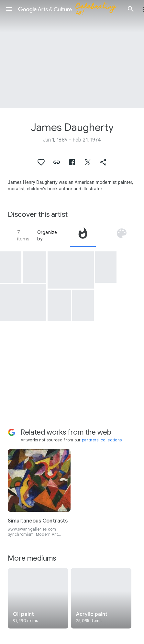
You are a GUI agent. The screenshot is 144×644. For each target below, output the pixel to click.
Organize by (47, 236)
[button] (9, 9)
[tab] (83, 236)
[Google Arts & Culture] (70, 9)
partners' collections (102, 440)
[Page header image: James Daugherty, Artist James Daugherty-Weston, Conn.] (72, 54)
